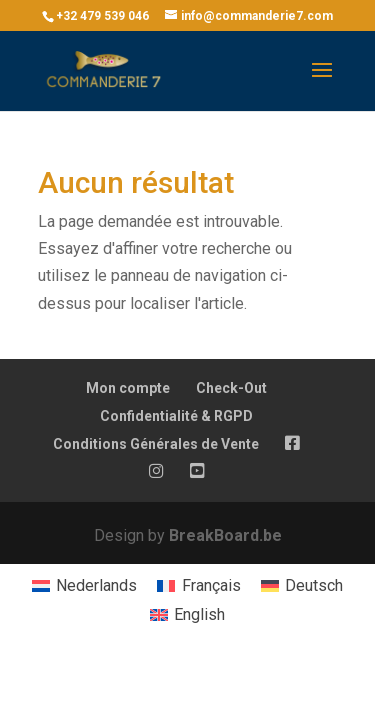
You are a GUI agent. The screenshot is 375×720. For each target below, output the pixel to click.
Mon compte (128, 388)
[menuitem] (84, 587)
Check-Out (231, 388)
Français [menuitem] (211, 585)
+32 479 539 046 (102, 16)
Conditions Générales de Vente (156, 444)
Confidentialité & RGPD (176, 416)
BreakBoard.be (225, 535)
